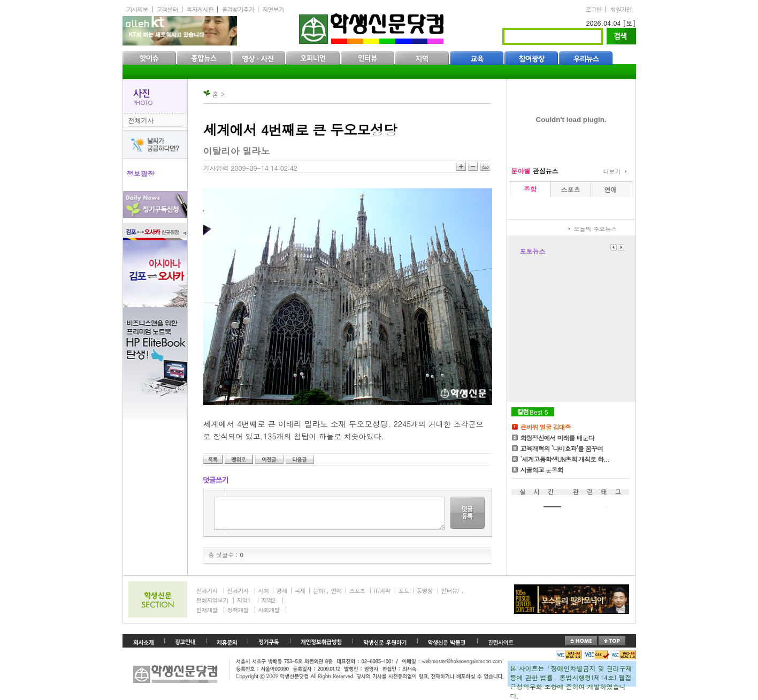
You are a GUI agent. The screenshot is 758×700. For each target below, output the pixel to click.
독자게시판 (200, 9)
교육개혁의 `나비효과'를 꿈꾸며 (562, 448)
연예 (336, 591)
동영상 (425, 591)
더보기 (612, 172)
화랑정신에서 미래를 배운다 (557, 438)
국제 (300, 591)
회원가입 (621, 9)
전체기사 (141, 120)
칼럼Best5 (533, 412)
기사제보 (137, 9)
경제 (282, 591)
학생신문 (373, 26)
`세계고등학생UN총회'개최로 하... (565, 459)
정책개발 (238, 610)
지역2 (268, 600)
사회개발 (269, 610)
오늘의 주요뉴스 (596, 229)
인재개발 (207, 610)
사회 (264, 591)
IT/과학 (382, 591)
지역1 (244, 600)
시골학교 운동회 (542, 470)
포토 (404, 591)
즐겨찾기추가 (238, 9)
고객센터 (167, 9)
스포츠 (357, 591)
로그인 (594, 9)
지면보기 (273, 9)
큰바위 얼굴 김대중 (546, 427)
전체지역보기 (212, 600)
